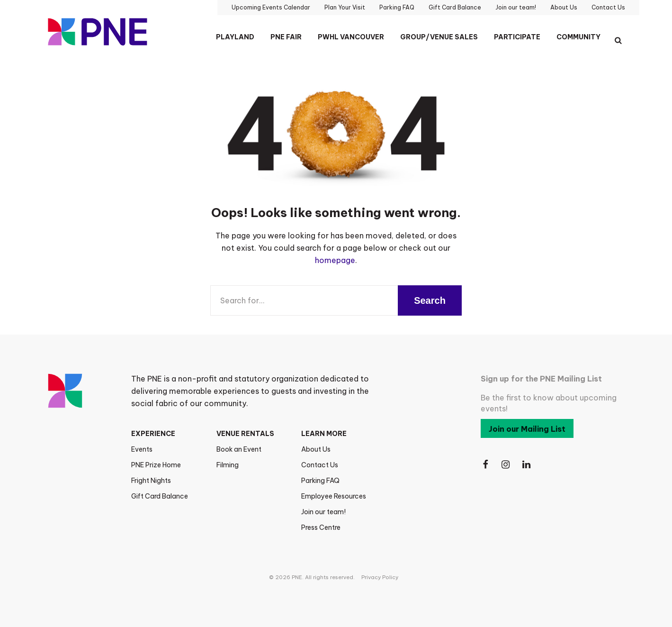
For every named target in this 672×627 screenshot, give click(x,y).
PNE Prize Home (156, 465)
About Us (316, 449)
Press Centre (321, 527)
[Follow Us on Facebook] (485, 465)
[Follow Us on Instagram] (506, 465)
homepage (335, 260)
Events (142, 449)
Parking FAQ (320, 481)
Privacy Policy (380, 577)
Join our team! (323, 512)
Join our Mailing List (527, 429)
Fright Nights (151, 481)
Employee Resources (334, 496)
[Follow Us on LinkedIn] (527, 465)
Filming (228, 465)
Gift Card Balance (160, 496)
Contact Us (320, 465)
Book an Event (239, 449)
